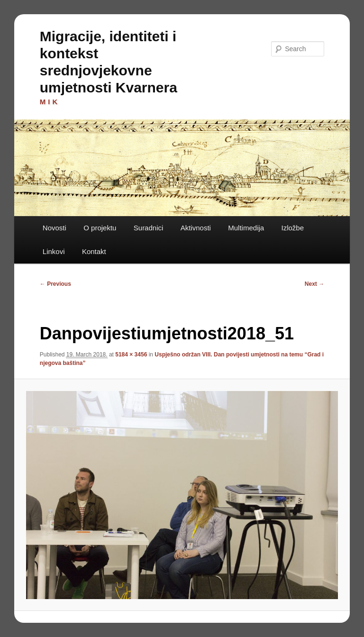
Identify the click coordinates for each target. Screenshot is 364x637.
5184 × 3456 (131, 355)
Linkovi (54, 251)
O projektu (100, 228)
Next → (314, 284)
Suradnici (149, 228)
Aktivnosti (196, 228)
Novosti (55, 228)
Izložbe (293, 228)
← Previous (55, 284)
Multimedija (246, 228)
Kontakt (94, 251)
